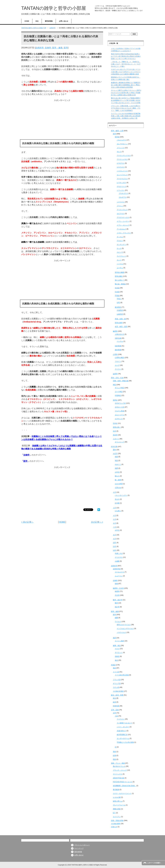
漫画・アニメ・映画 (118, 763)
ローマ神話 (119, 392)
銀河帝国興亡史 (122, 735)
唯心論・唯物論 (120, 284)
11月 (115, 546)
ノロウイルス (121, 632)
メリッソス (121, 148)
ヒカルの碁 (117, 797)
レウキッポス (121, 183)
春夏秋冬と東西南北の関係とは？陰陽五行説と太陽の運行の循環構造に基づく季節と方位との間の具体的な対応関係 (126, 85)
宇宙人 (119, 299)
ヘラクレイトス (122, 171)
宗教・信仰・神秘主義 (121, 381)
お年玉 (117, 472)
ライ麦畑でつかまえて (125, 723)
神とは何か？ (119, 280)
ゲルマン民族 (119, 411)
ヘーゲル (120, 264)
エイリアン (117, 817)
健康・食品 (117, 646)
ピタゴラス (121, 163)
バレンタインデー (121, 495)
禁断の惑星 (117, 809)
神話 (114, 385)
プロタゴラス (123, 193)
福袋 (116, 457)
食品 (116, 660)
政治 (114, 698)
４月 (114, 515)
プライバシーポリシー (82, 845)
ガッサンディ (121, 245)
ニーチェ (120, 268)
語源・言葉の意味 (117, 821)
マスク (117, 649)
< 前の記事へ (27, 522)
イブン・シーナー (123, 221)
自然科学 (40, 48)
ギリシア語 (117, 683)
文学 (114, 713)
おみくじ (118, 464)
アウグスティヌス (123, 217)
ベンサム (120, 341)
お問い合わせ (64, 21)
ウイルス (118, 622)
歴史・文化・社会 (117, 378)
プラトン (120, 206)
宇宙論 (117, 296)
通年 (114, 450)
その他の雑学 (116, 824)
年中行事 (114, 447)
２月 (114, 492)
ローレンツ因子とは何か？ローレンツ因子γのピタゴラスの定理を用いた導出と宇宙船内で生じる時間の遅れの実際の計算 (126, 93)
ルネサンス (119, 419)
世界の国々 (117, 427)
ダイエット (119, 653)
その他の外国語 (118, 691)
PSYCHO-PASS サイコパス (123, 782)
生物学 (48, 48)
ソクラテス (121, 202)
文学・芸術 (115, 710)
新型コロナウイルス (124, 625)
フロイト (118, 361)
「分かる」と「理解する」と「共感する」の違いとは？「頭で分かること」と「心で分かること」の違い (126, 64)
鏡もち (117, 476)
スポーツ (116, 439)
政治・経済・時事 (117, 695)
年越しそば (119, 553)
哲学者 (117, 137)
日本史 (115, 423)
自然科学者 (117, 569)
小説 (116, 716)
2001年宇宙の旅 (119, 778)
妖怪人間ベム (118, 801)
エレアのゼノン (122, 144)
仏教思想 (120, 314)
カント (119, 260)
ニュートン (119, 576)
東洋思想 (118, 307)
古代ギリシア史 (120, 403)
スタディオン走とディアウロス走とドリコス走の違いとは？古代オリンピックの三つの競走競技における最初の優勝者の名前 (126, 72)
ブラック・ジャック (120, 770)
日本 (114, 431)
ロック (119, 248)
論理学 (115, 374)
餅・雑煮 (118, 480)
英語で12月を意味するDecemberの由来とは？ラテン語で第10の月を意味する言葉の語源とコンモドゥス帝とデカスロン (126, 56)
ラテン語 (116, 687)
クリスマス (119, 557)
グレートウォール (119, 805)
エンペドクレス (122, 175)
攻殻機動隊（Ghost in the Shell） (124, 786)
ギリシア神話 (119, 388)
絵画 (114, 755)
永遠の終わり (121, 731)
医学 (66, 48)
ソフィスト (121, 190)
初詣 (116, 461)
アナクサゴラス (122, 179)
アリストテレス (122, 210)
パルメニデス (121, 140)
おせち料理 (119, 484)
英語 (114, 668)
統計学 (117, 607)
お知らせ (114, 827)
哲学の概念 (119, 276)
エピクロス (121, 214)
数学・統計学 (118, 600)
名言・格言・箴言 (121, 327)
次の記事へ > (97, 522)
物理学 (117, 591)
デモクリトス (121, 186)
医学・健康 (57, 48)
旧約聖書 (118, 346)
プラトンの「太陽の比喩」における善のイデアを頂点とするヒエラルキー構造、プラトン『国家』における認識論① (126, 108)
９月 (114, 539)
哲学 (114, 134)
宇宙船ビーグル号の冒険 (125, 742)
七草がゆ (118, 488)
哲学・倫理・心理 (117, 131)
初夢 (116, 468)
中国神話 (118, 395)
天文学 (117, 595)
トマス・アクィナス (124, 233)
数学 (116, 603)
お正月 (115, 454)
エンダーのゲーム (123, 738)
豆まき (117, 499)
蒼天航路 (116, 790)
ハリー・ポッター (123, 727)
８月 (114, 535)
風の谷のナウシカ (119, 766)
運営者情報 (49, 21)
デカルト (120, 241)
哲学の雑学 (119, 323)
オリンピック (119, 442)
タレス (119, 152)
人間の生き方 (119, 334)
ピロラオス (121, 167)
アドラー (118, 369)
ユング (117, 365)
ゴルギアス (123, 197)
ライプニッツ (121, 256)
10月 (115, 543)
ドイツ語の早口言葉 (122, 675)
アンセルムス (121, 229)
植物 (116, 584)
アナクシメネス (122, 159)
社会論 (117, 292)
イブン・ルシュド (123, 225)
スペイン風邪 (119, 641)
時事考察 (116, 706)
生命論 (117, 288)
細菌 (116, 618)
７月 (114, 527)
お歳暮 (117, 561)
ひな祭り (118, 511)
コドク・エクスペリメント (122, 793)
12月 (115, 550)
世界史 (115, 400)
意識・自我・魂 (120, 319)
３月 (114, 508)
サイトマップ (79, 848)
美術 (114, 752)
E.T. (114, 813)
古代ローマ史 (119, 407)
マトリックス (118, 774)
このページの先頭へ (154, 863)
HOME (27, 21)
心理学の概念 (119, 358)
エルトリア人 (119, 415)
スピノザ (120, 252)
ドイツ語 (116, 672)
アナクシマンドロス (124, 155)
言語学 (115, 435)
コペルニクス (119, 572)
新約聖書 (118, 350)
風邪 (114, 638)
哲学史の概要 (119, 272)
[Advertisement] (62, 120)
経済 (114, 702)
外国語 (113, 665)
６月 (114, 523)
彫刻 (114, 759)
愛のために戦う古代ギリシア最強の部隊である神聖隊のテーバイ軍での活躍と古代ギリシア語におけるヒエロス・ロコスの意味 (126, 100)
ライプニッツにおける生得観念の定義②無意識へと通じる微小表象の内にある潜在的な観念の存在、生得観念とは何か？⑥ (126, 116)
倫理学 (115, 331)
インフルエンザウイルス (125, 629)
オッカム (120, 237)
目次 (37, 21)
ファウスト (121, 719)
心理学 (115, 354)
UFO (118, 303)
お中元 (117, 530)
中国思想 (120, 310)
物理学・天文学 (118, 588)
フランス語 (117, 680)
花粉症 (117, 656)
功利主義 (118, 338)
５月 (114, 519)
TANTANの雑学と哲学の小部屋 (54, 8)
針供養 (117, 503)
